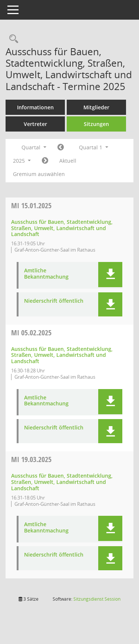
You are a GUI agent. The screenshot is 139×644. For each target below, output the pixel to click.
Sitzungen (96, 124)
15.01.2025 (31, 205)
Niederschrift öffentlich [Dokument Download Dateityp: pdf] (54, 301)
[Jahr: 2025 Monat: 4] (45, 161)
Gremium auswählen (39, 174)
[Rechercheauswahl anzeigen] (12, 39)
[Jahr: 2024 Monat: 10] (61, 147)
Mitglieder (96, 107)
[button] (110, 275)
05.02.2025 (31, 333)
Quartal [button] (34, 147)
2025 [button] (22, 161)
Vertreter (35, 124)
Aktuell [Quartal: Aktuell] (68, 161)
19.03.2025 (31, 459)
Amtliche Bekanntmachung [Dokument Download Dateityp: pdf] (46, 274)
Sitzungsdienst (97, 599)
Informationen (35, 107)
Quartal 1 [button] (94, 147)
